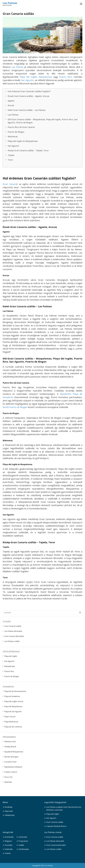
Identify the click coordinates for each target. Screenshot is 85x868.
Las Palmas (10, 3)
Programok (23, 841)
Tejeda (11, 155)
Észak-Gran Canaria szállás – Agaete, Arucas (29, 96)
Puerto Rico (66, 77)
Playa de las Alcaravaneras (15, 691)
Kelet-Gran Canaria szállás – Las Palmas (27, 110)
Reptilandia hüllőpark (13, 767)
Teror (10, 160)
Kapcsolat (9, 811)
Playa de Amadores (12, 696)
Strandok (9, 845)
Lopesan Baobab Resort (56, 826)
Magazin (8, 841)
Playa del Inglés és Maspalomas (23, 141)
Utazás (8, 853)
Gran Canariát (10, 184)
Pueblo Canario (11, 772)
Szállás (21, 845)
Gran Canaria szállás (13, 626)
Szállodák (9, 849)
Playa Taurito (10, 717)
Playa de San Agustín (13, 712)
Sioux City (8, 777)
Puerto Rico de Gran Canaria (21, 127)
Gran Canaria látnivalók (14, 636)
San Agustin (27, 80)
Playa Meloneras (11, 722)
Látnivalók (23, 837)
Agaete (11, 101)
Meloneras (13, 136)
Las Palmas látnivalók (13, 631)
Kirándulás (9, 837)
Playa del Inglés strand (14, 701)
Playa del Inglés (28, 77)
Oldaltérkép (10, 815)
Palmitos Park (10, 742)
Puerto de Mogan (16, 132)
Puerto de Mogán (12, 676)
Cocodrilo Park (10, 762)
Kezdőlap (9, 807)
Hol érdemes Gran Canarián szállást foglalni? (29, 91)
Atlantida (8, 782)
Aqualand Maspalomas (14, 752)
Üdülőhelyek (24, 849)
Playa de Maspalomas (13, 706)
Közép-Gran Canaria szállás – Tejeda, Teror (28, 150)
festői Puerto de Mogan (15, 407)
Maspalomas (45, 77)
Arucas (11, 105)
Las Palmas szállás (12, 641)
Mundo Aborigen (11, 757)
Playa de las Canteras (13, 727)
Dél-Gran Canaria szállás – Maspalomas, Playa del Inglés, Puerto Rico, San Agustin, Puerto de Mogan (43, 121)
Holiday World (10, 747)
